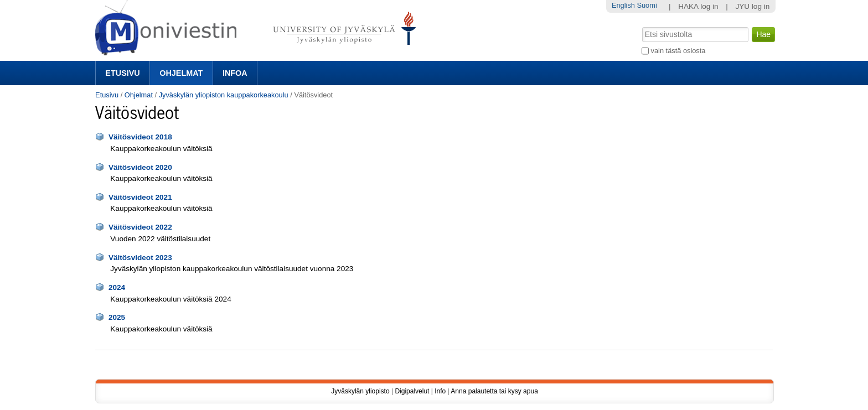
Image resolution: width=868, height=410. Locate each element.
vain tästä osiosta (678, 51)
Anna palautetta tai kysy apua (494, 391)
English (623, 5)
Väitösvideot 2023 (140, 258)
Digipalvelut (412, 391)
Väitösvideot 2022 (140, 227)
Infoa (235, 73)
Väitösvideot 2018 (140, 137)
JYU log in (752, 6)
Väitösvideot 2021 (140, 197)
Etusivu (122, 73)
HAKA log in (698, 6)
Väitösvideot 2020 (140, 167)
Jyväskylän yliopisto (360, 391)
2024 (117, 287)
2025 (117, 317)
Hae (641, 26)
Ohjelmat (181, 73)
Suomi (647, 5)
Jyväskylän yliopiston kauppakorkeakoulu (224, 95)
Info (440, 391)
